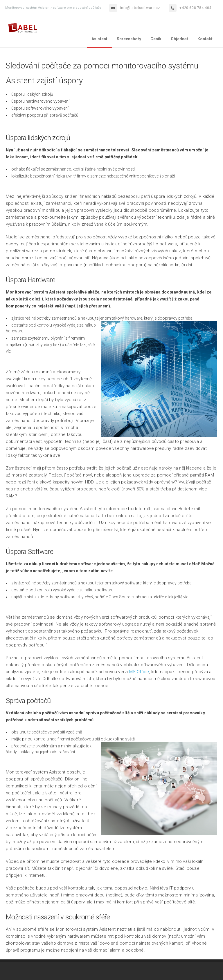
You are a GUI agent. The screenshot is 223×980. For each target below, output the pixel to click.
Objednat (179, 39)
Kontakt (205, 39)
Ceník (156, 39)
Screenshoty (129, 39)
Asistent (99, 39)
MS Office (139, 672)
